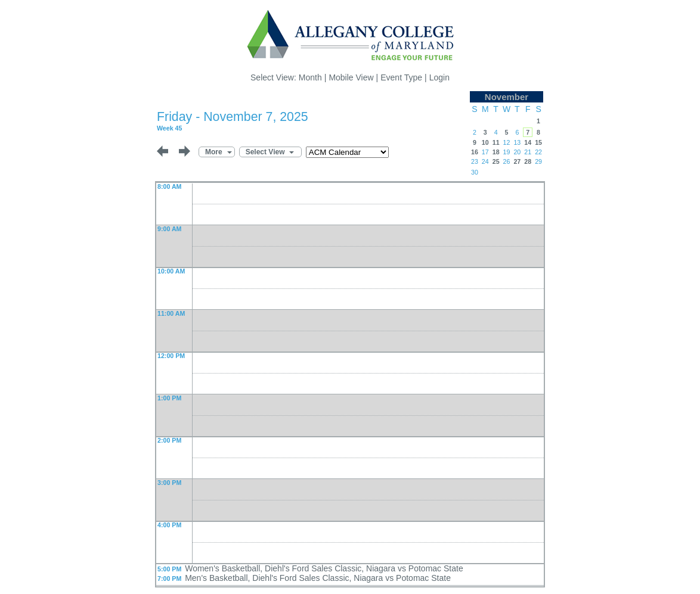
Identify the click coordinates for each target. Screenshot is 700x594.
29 (538, 161)
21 (528, 152)
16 (475, 152)
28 (528, 161)
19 (507, 152)
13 (517, 142)
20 (517, 152)
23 (475, 161)
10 (485, 142)
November (507, 97)
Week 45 (169, 128)
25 (496, 161)
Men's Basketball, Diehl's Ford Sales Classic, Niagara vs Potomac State (318, 578)
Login (439, 77)
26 (507, 161)
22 (538, 152)
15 (538, 142)
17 (485, 152)
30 (475, 172)
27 (517, 161)
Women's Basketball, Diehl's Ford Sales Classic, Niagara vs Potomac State (324, 568)
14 (528, 142)
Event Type (401, 77)
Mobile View (351, 77)
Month (310, 77)
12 (507, 142)
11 (496, 142)
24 (485, 161)
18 (496, 152)
